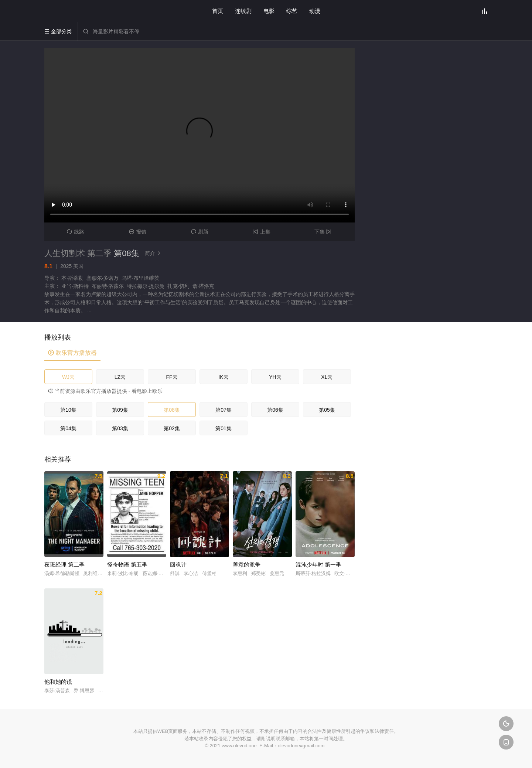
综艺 (292, 11)
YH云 (275, 377)
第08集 (172, 410)
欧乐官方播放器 (72, 353)
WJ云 (68, 377)
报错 (138, 232)
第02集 (172, 428)
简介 (154, 253)
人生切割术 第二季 (78, 253)
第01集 (224, 428)
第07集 (224, 410)
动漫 (315, 11)
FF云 (172, 377)
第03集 (120, 428)
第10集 (68, 410)
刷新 (200, 232)
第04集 (68, 428)
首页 (218, 11)
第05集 (327, 410)
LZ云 (120, 377)
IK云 (223, 377)
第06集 (275, 410)
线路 (76, 232)
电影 (269, 11)
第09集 (120, 410)
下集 (324, 232)
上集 (262, 232)
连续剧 (243, 11)
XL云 (327, 377)
